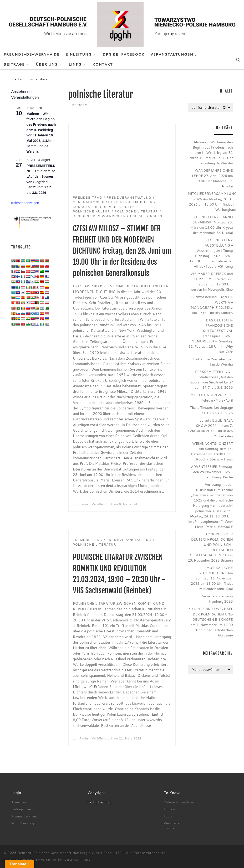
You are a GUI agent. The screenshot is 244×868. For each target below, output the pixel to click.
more (171, 828)
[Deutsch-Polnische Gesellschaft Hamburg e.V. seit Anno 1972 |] (122, 24)
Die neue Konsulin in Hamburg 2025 (217, 599)
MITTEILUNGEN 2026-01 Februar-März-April (212, 397)
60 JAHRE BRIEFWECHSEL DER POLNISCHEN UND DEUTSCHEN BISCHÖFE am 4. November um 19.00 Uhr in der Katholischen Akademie (211, 622)
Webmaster (172, 823)
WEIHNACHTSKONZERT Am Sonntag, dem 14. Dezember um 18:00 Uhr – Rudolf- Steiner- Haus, (212, 451)
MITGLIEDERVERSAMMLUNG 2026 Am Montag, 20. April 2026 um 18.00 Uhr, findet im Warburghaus (212, 201)
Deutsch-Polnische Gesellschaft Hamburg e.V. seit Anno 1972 (70, 853)
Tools (168, 816)
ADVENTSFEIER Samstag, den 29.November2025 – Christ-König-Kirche (212, 472)
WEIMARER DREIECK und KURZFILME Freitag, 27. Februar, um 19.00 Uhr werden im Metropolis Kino (212, 282)
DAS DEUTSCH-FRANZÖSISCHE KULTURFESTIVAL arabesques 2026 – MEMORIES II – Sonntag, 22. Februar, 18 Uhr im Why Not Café (211, 336)
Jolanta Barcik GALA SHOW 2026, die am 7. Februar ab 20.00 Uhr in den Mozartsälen (211, 428)
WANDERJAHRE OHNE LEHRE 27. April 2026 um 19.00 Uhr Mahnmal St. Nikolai (212, 178)
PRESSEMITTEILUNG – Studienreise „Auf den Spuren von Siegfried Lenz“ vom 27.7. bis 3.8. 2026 (211, 380)
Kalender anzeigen (25, 203)
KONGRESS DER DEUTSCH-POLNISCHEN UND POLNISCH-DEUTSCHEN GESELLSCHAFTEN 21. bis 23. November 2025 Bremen (210, 547)
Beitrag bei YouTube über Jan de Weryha (213, 362)
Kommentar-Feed (24, 816)
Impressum (172, 809)
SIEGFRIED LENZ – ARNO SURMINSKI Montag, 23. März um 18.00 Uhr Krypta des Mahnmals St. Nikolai (211, 225)
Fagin (84, 504)
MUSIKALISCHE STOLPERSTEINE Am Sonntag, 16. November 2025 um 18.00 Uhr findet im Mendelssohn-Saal (212, 578)
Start (15, 79)
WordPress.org (23, 823)
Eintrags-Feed (22, 809)
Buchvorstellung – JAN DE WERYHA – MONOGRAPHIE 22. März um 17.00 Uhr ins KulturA (212, 305)
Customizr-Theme (77, 860)
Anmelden (19, 802)
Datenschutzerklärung (180, 802)
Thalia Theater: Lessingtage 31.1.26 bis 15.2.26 (211, 410)
